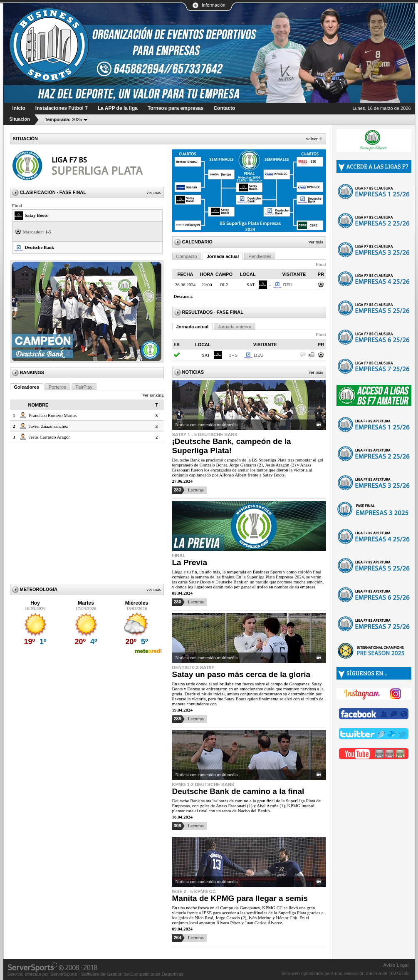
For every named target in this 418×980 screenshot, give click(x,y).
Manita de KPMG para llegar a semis (240, 898)
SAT (251, 285)
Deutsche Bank (40, 247)
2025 (64, 119)
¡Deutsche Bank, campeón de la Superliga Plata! (232, 446)
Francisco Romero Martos (53, 415)
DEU (288, 285)
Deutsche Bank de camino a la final (238, 791)
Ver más (154, 192)
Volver (312, 139)
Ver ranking (153, 395)
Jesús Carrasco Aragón (50, 437)
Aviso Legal (396, 965)
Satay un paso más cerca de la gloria (241, 674)
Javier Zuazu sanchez (49, 426)
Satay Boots (36, 215)
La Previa (190, 562)
